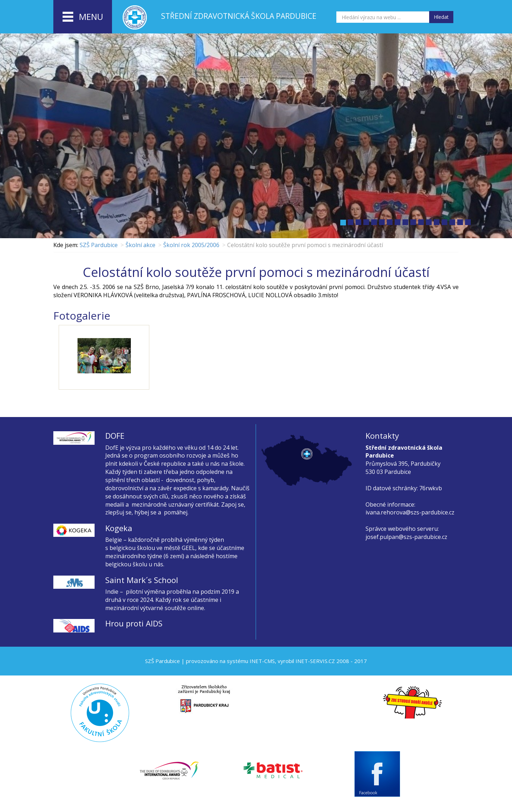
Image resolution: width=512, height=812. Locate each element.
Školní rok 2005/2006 (191, 245)
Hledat (441, 17)
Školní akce (140, 245)
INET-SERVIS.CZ (315, 661)
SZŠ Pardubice (99, 245)
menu (83, 17)
